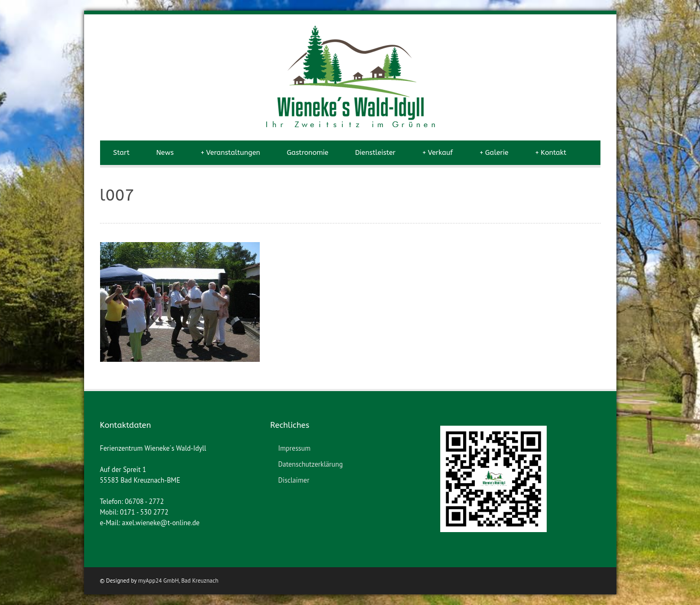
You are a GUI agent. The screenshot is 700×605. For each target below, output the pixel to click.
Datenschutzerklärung (310, 464)
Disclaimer (294, 480)
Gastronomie (308, 152)
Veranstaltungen (230, 153)
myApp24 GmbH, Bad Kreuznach (179, 581)
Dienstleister (375, 152)
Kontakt (551, 153)
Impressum (294, 448)
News (165, 152)
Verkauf (438, 153)
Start (122, 152)
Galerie (494, 153)
